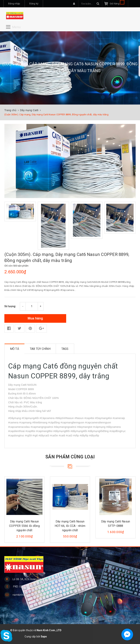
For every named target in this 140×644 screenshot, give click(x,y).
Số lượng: (10, 306)
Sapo (44, 636)
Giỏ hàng (117, 4)
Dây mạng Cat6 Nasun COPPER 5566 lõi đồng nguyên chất (24, 526)
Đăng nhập (14, 4)
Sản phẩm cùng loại (70, 457)
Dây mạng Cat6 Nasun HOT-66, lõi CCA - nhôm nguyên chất (70, 526)
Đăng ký (34, 4)
